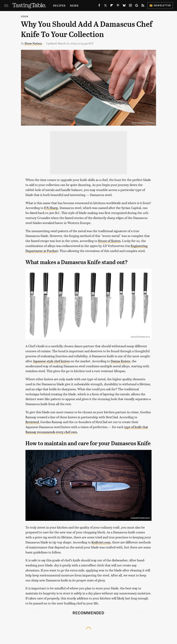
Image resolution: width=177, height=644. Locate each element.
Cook (25, 16)
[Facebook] (99, 6)
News (74, 5)
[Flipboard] (112, 6)
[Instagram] (130, 6)
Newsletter (160, 5)
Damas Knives (120, 361)
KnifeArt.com (101, 542)
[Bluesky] (124, 6)
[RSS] (143, 6)
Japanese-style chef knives (51, 361)
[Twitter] (105, 6)
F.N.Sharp (51, 208)
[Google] (137, 6)
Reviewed (32, 422)
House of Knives (109, 241)
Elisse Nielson (33, 43)
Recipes (59, 5)
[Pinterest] (118, 6)
